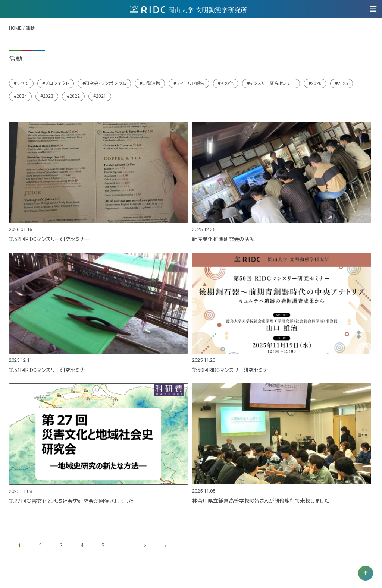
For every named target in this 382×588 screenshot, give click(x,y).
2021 (101, 96)
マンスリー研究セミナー (272, 83)
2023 (48, 96)
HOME (15, 28)
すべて (23, 83)
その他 (227, 83)
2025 (343, 83)
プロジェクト (57, 83)
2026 (316, 83)
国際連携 (151, 83)
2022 (75, 96)
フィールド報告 (190, 83)
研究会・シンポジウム (106, 83)
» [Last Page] (166, 546)
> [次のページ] (145, 546)
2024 (22, 96)
